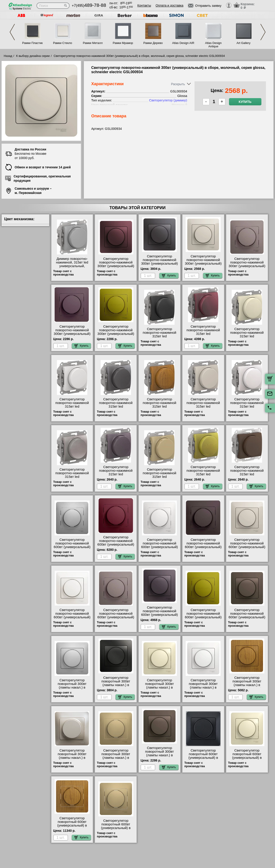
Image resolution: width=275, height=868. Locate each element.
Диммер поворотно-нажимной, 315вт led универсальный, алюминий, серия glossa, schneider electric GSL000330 (72, 268)
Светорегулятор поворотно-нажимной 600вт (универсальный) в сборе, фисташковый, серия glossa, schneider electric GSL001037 (203, 619)
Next (263, 32)
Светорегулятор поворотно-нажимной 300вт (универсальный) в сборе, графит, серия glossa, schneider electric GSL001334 (159, 265)
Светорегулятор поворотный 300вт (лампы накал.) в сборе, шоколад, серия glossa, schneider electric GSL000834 (159, 757)
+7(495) (89, 6)
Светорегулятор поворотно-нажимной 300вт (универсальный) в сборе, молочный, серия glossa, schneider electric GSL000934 (203, 265)
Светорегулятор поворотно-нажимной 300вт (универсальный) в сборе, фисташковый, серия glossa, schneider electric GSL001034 (116, 336)
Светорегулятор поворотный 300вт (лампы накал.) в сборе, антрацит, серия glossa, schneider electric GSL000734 (116, 687)
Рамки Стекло (63, 43)
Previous (12, 32)
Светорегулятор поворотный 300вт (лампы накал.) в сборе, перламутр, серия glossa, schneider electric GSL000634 (72, 759)
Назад (8, 56)
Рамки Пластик (33, 43)
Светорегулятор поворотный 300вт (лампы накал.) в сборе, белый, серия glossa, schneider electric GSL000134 (203, 689)
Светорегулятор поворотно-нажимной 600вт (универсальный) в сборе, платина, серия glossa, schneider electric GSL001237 (116, 619)
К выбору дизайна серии (33, 56)
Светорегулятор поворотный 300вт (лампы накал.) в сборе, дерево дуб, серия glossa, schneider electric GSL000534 (247, 687)
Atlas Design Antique (213, 45)
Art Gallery (243, 43)
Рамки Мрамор (123, 43)
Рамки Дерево (153, 43)
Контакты (144, 5)
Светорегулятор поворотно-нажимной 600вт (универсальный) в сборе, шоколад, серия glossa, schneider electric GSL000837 (247, 619)
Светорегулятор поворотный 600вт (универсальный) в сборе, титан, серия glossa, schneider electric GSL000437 (116, 830)
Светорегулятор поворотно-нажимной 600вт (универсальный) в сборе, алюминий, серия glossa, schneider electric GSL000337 (72, 549)
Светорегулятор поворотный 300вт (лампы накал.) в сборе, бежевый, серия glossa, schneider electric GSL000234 (159, 689)
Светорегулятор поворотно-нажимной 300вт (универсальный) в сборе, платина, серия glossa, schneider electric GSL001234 (247, 268)
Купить (245, 102)
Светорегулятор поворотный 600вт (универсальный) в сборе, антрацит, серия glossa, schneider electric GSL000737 (203, 759)
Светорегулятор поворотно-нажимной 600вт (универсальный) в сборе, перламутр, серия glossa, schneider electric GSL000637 (72, 619)
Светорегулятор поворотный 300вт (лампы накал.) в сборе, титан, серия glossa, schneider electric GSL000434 (116, 759)
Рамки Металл (93, 43)
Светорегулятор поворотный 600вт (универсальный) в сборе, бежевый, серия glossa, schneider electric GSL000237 (247, 759)
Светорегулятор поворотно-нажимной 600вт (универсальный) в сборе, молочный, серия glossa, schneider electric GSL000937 (247, 549)
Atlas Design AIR (183, 43)
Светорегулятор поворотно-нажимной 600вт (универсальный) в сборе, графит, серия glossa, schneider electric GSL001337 (203, 549)
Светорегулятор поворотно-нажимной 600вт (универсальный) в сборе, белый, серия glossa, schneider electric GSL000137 (159, 549)
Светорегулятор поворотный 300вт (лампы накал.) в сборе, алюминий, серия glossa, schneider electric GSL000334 (72, 689)
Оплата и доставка (169, 5)
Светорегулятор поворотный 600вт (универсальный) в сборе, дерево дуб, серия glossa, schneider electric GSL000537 (72, 827)
